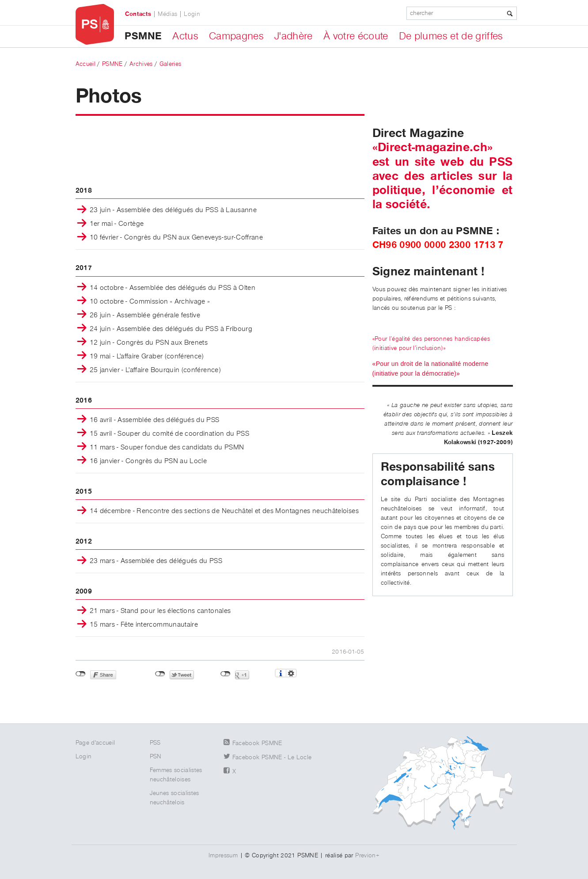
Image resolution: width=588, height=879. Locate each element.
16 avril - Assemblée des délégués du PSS (155, 420)
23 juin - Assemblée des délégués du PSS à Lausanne (173, 210)
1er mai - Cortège (117, 224)
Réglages (291, 673)
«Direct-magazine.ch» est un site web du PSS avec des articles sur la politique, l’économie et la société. (443, 176)
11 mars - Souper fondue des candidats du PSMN (167, 448)
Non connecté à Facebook (81, 674)
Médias (167, 14)
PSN (156, 757)
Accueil (85, 64)
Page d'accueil (95, 743)
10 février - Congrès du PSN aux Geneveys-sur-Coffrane (176, 238)
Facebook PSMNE (257, 743)
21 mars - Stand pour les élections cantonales (160, 611)
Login (192, 14)
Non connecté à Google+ (226, 674)
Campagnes (236, 36)
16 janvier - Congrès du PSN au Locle (148, 461)
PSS (155, 743)
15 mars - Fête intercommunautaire (144, 625)
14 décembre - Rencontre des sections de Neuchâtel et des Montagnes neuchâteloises (224, 511)
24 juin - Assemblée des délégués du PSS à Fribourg (171, 329)
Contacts (138, 14)
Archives (141, 64)
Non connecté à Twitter (160, 674)
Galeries (171, 64)
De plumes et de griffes (451, 36)
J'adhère (294, 36)
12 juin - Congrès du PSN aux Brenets (149, 343)
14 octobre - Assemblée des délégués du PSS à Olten (173, 288)
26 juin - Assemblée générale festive (145, 316)
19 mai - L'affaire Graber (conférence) (147, 357)
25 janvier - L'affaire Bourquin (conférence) (155, 370)
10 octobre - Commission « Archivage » (150, 302)
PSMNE (143, 36)
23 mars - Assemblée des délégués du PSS (156, 561)
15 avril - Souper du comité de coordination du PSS (170, 434)
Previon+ (367, 856)
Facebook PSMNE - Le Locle (272, 757)
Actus (185, 36)
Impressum (223, 856)
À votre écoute (356, 36)
